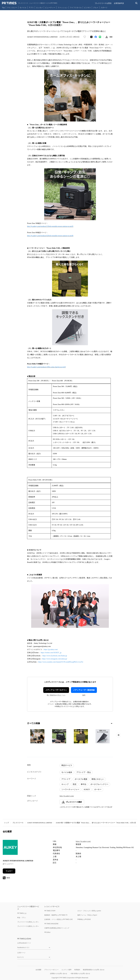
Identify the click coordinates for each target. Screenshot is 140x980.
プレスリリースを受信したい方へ (28, 922)
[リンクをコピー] (111, 37)
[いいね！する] (85, 37)
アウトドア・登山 (84, 772)
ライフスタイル (76, 7)
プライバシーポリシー (51, 970)
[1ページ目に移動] (111, 723)
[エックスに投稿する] (91, 37)
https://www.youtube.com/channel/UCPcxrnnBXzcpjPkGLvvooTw (61, 662)
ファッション (63, 7)
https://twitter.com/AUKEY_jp (51, 653)
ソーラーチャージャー (70, 789)
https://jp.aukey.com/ (51, 649)
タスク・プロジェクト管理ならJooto (89, 911)
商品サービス (67, 765)
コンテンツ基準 (66, 970)
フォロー (9, 871)
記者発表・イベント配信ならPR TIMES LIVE (59, 919)
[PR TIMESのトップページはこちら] (30, 3)
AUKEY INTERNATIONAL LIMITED (40, 823)
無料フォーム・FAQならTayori (87, 915)
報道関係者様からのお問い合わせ (94, 970)
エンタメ (39, 7)
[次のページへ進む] (118, 735)
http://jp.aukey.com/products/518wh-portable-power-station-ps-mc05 (50, 226)
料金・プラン (22, 918)
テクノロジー (12, 7)
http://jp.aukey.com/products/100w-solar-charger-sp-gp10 (46, 367)
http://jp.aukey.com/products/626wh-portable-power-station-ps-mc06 (50, 236)
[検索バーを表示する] (136, 3)
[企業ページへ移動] (10, 848)
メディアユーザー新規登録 (84, 690)
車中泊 (83, 784)
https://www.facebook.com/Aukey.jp (55, 656)
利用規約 (77, 970)
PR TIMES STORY (50, 911)
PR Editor (48, 932)
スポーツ (104, 7)
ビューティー (50, 7)
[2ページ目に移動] (113, 723)
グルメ (96, 7)
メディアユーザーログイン (56, 690)
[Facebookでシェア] (96, 37)
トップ (7, 823)
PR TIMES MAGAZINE (51, 924)
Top (3, 7)
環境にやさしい (98, 779)
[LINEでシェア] (100, 37)
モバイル (23, 7)
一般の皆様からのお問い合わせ (80, 973)
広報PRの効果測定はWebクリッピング (57, 928)
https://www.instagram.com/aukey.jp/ (55, 659)
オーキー (98, 789)
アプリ (31, 7)
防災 (75, 784)
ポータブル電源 (81, 779)
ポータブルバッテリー (99, 784)
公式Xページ (21, 953)
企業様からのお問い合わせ (59, 973)
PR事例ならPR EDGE (84, 919)
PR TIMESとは (22, 913)
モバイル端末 (67, 772)
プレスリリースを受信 (103, 3)
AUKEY (87, 789)
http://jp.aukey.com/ (67, 796)
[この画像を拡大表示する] (37, 736)
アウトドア (66, 779)
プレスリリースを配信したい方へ (28, 926)
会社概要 (38, 970)
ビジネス (87, 7)
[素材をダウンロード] (107, 37)
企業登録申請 (119, 3)
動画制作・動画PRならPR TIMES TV (56, 915)
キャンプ (65, 784)
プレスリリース (18, 823)
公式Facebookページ (24, 943)
